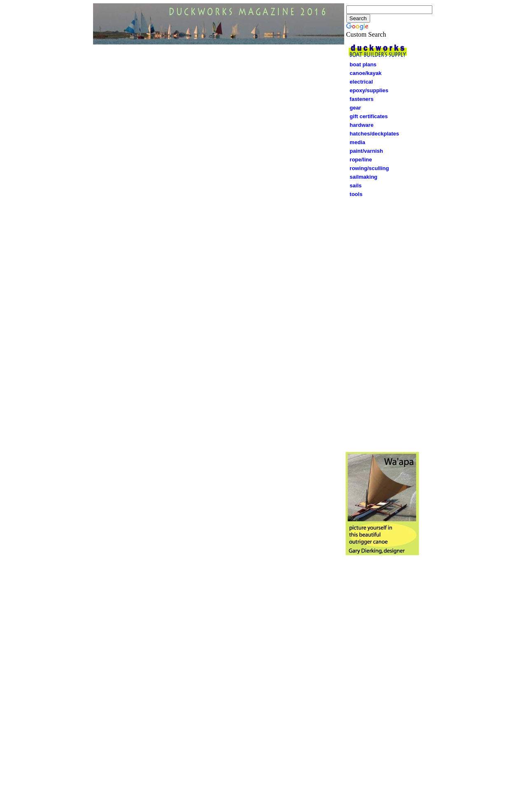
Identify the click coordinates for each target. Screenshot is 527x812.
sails (356, 185)
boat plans (363, 64)
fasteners (360, 99)
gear (353, 108)
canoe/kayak (364, 73)
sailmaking (363, 177)
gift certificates (367, 116)
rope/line (359, 160)
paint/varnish (364, 151)
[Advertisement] (382, 323)
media (357, 142)
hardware (360, 125)
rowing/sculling (367, 168)
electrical (359, 82)
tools (356, 194)
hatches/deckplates (374, 134)
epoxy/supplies (369, 90)
